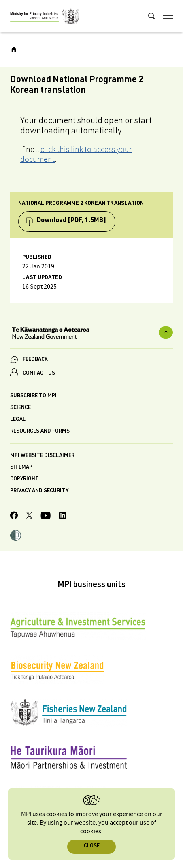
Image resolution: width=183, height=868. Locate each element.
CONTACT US (39, 374)
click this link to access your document (76, 154)
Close (92, 846)
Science (20, 408)
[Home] (14, 49)
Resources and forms (40, 432)
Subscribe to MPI (33, 396)
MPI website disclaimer (42, 456)
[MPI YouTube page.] (46, 517)
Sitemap (21, 468)
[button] (16, 536)
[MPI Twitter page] (29, 517)
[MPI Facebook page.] (14, 517)
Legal (18, 420)
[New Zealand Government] (91, 334)
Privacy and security (39, 491)
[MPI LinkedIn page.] (63, 517)
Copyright (24, 479)
